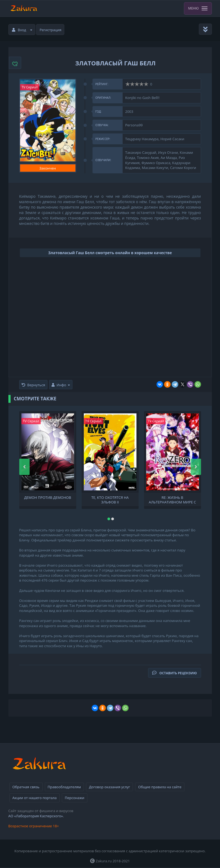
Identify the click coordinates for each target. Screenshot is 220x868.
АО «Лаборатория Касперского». (36, 816)
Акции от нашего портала (35, 798)
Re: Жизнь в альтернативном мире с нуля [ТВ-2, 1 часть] (173, 499)
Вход (22, 30)
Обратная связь (26, 787)
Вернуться (34, 385)
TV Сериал (30, 87)
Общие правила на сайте (160, 787)
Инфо (61, 385)
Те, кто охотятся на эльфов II (110, 499)
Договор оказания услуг (109, 787)
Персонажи (75, 798)
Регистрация (50, 30)
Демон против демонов (48, 498)
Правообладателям (64, 787)
